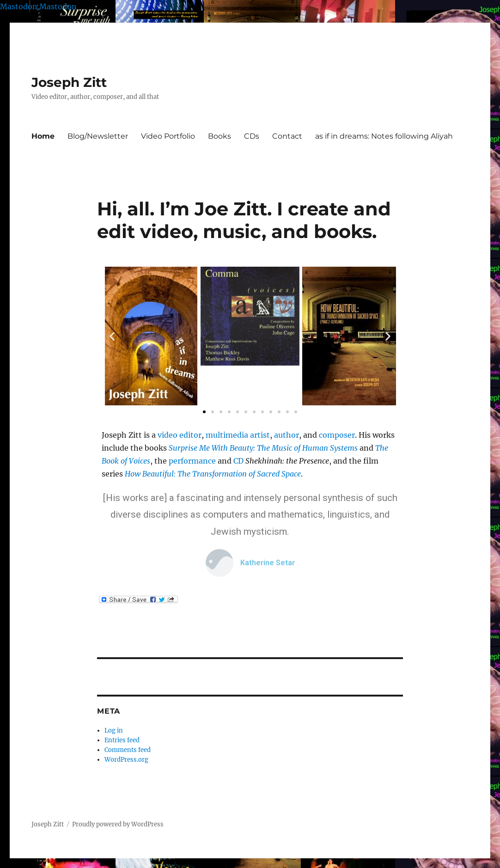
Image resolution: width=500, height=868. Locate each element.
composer (337, 435)
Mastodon (19, 6)
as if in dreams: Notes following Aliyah (384, 136)
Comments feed (128, 750)
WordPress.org (126, 760)
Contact (287, 136)
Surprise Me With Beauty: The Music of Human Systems (263, 448)
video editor (180, 435)
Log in (114, 730)
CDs (252, 136)
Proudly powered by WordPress (118, 824)
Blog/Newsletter (98, 136)
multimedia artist (238, 435)
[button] (112, 336)
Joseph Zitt (69, 82)
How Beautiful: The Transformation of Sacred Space (213, 474)
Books (220, 136)
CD (238, 461)
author (287, 435)
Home (43, 136)
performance (192, 461)
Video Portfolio (168, 136)
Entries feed (122, 740)
